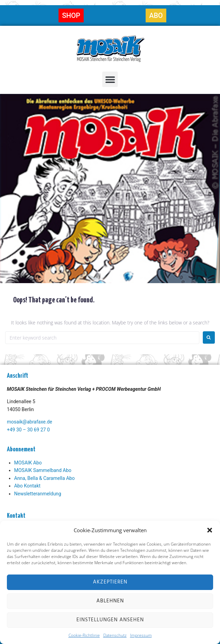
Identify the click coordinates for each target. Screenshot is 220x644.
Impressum (141, 635)
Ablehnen (110, 601)
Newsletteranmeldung (38, 494)
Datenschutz (115, 635)
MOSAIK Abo (28, 463)
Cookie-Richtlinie (84, 635)
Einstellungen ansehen (110, 620)
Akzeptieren (110, 582)
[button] (210, 530)
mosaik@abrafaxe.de (29, 422)
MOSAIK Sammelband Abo (43, 470)
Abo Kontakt (27, 486)
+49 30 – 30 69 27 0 (28, 430)
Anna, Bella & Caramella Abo (44, 478)
